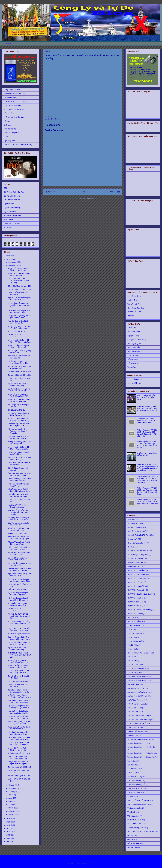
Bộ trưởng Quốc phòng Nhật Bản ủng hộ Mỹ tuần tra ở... (19, 707)
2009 (9, 835)
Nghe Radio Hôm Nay (12, 208)
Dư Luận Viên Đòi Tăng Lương (19, 289)
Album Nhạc (132, 328)
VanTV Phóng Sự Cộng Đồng (138, 800)
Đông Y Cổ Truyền (134, 383)
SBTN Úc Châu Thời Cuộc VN (139, 720)
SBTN (130, 657)
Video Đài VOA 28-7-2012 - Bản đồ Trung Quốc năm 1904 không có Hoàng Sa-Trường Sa (148, 479)
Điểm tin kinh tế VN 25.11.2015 (20, 767)
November (12, 265)
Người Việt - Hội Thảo (135, 582)
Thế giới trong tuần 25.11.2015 (19, 753)
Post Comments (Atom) (87, 198)
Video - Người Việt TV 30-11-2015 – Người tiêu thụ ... (19, 274)
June (10, 798)
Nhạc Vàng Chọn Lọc (135, 351)
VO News (7, 227)
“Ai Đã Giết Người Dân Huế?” (19, 634)
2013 (9, 822)
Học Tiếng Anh (9, 141)
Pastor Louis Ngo (134, 625)
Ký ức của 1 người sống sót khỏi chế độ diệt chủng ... (18, 594)
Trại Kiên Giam (133, 765)
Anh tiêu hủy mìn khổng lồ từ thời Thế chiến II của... (19, 414)
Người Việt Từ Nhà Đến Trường (139, 610)
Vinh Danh (131, 812)
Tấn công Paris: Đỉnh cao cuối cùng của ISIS (19, 357)
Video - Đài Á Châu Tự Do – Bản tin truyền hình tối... (18, 346)
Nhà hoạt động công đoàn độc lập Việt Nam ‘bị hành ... (19, 723)
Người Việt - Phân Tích (136, 586)
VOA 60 (130, 796)
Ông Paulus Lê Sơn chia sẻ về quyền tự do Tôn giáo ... (19, 474)
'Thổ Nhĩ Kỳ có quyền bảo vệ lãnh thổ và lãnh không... (19, 758)
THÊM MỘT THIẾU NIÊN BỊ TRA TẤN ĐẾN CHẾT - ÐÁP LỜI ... (19, 655)
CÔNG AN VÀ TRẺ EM (17, 410)
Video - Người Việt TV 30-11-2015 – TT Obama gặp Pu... (19, 341)
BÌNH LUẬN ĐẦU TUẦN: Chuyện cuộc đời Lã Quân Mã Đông (19, 281)
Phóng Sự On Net (134, 641)
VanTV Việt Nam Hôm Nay (137, 804)
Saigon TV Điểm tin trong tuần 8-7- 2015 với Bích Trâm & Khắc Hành (147, 420)
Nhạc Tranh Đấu (134, 347)
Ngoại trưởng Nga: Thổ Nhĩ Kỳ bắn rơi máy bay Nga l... (19, 728)
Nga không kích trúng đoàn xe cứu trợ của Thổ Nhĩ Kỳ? (19, 701)
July (10, 795)
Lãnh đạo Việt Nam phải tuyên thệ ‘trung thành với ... (19, 425)
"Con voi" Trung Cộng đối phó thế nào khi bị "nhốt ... (19, 543)
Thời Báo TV (132, 735)
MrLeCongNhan (133, 567)
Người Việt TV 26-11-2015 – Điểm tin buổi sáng (18, 649)
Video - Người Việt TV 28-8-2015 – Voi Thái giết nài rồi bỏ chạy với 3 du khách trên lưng (148, 491)
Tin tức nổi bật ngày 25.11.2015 (20, 776)
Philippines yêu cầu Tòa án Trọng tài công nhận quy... (19, 717)
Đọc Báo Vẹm (9, 204)
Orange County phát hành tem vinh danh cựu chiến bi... (19, 569)
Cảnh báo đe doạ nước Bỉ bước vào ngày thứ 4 (20, 564)
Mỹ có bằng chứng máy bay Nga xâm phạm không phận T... (19, 305)
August (11, 792)
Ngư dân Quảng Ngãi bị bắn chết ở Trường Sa (18, 322)
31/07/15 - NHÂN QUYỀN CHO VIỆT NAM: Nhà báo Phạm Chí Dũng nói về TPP (148, 409)
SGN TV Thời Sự (134, 728)
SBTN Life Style (133, 684)
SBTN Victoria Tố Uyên (136, 704)
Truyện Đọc (132, 367)
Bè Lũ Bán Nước (134, 523)
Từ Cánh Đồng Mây (11, 133)
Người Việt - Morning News (14, 109)
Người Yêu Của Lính (135, 614)
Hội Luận (7, 121)
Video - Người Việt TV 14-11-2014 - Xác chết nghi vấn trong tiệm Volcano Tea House (147, 445)
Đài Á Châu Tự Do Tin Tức (14, 192)
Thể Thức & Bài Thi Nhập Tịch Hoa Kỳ (18, 145)
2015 (9, 259)
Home (9, 43)
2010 (9, 832)
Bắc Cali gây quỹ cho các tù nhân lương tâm (18, 524)
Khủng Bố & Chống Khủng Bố (19, 681)
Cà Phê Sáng (9, 113)
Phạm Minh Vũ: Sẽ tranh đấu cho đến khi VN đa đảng (19, 630)
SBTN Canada (133, 665)
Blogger (95, 863)
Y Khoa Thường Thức (135, 379)
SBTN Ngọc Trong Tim (136, 688)
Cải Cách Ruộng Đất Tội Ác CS (139, 535)
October (12, 785)
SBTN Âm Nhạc (133, 708)
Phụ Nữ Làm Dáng (134, 296)
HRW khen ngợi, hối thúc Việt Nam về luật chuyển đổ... (19, 311)
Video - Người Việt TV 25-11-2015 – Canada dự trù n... (19, 744)
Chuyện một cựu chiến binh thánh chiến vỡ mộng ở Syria (20, 490)
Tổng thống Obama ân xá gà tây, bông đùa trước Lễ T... (19, 691)
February (12, 811)
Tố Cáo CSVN (133, 769)
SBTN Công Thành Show (137, 669)
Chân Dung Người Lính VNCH (15, 101)
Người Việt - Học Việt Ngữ (137, 578)
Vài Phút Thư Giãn (134, 820)
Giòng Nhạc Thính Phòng (137, 340)
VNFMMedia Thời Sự (135, 788)
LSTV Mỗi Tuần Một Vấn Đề (138, 551)
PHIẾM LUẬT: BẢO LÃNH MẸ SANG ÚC (147, 454)
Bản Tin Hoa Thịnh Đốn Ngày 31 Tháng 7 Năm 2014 (146, 397)
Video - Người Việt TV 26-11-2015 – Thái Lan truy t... (19, 529)
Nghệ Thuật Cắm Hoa (136, 308)
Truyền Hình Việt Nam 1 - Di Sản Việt (141, 747)
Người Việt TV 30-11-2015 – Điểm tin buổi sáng (18, 385)
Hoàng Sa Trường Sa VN (137, 543)
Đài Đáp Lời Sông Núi (12, 200)
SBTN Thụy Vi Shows (135, 700)
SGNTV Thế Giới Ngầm (136, 731)
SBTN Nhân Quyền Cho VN (138, 692)
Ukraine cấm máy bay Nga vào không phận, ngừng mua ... (19, 738)
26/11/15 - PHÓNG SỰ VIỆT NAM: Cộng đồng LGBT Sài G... (19, 623)
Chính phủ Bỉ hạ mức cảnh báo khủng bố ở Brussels (20, 480)
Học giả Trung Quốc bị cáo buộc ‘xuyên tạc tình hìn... (18, 712)
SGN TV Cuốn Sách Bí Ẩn (137, 724)
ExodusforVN (132, 539)
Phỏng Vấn (132, 649)
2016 (9, 256)
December (12, 262)
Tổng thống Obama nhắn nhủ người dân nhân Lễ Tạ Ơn (19, 604)
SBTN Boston (133, 661)
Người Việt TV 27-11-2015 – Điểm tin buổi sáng (18, 506)
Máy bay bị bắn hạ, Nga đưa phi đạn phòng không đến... (19, 580)
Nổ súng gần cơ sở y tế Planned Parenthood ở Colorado (17, 431)
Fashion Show (133, 300)
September (13, 788)
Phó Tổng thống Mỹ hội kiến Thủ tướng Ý (18, 485)
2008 (9, 838)
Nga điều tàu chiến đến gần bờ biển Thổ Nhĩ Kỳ (19, 575)
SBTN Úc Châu (133, 712)
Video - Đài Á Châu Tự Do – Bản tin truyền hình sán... (18, 269)
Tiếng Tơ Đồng (133, 359)
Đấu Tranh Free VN (135, 843)
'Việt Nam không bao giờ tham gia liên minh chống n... (19, 437)
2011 (9, 828)
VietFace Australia (134, 808)
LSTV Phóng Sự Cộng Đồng (138, 555)
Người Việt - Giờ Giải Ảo (136, 574)
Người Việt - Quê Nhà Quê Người (140, 594)
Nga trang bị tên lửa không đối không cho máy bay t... (19, 299)
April (10, 805)
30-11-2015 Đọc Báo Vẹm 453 (19, 286)
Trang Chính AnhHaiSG (13, 90)
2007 (9, 841)
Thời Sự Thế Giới (10, 129)
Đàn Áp (130, 836)
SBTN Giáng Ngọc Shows (137, 676)
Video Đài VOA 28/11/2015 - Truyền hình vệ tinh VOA (19, 395)
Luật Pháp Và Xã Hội (135, 563)
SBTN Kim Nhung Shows (137, 680)
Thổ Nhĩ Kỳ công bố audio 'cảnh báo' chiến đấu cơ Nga (19, 696)
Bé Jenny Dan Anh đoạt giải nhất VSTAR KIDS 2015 (18, 519)
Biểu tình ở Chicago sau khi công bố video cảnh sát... (18, 733)
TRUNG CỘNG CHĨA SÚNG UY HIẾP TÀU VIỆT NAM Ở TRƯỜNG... (19, 512)
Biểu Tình (131, 519)
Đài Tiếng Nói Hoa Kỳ (12, 196)
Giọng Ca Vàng (133, 336)
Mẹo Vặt (131, 316)
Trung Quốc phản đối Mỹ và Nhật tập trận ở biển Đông (19, 420)
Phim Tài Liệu (133, 355)
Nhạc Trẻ (131, 618)
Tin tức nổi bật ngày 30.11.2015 (20, 375)
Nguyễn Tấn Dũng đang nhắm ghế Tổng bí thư (19, 453)
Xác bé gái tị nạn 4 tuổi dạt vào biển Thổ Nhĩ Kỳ (20, 554)
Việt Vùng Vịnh (133, 816)
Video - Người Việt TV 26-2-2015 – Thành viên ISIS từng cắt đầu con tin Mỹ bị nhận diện (148, 433)
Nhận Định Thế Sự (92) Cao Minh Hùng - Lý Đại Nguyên (19, 538)
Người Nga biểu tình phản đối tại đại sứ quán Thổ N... (19, 643)
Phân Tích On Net (134, 633)
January (12, 814)
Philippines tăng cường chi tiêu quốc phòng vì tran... (19, 317)
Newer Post (50, 192)
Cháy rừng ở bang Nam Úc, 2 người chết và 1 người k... (19, 763)
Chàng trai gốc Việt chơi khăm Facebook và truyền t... (19, 548)
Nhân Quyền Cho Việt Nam (14, 117)
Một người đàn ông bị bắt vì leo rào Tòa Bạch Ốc (20, 443)
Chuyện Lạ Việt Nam (135, 527)
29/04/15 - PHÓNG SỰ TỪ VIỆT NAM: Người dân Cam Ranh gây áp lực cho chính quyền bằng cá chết (148, 468)
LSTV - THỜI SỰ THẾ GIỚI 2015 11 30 (18, 294)
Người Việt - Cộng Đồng (136, 570)
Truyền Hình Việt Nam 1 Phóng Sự (140, 753)
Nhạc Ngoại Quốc (134, 344)
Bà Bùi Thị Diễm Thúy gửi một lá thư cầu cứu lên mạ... (19, 390)
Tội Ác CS (131, 773)
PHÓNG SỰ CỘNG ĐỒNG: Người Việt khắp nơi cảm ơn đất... (19, 616)
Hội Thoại (131, 547)
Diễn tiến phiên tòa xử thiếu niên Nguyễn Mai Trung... (18, 495)
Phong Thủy (132, 629)
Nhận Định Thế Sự (134, 622)
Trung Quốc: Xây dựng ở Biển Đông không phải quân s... (19, 327)
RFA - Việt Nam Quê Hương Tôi (139, 653)
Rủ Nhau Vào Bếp (134, 312)
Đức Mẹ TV (132, 847)
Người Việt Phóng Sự (135, 606)
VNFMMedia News (134, 781)
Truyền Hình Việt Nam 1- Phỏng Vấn (141, 757)
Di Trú (6, 137)
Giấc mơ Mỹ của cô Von (17, 590)
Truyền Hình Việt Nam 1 (136, 743)
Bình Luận (8, 125)
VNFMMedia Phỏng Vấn (136, 785)
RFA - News (55, 119)
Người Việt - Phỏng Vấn (136, 590)
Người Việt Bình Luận (135, 602)
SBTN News (8, 219)
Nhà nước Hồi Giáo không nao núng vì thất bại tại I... (19, 459)
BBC (6, 188)
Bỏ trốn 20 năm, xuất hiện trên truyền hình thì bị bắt (19, 559)
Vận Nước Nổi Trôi (134, 824)
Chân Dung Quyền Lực (136, 531)
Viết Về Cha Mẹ (133, 363)
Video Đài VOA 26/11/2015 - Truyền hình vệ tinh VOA (19, 661)
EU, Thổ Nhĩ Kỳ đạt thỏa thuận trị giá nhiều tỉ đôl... (19, 368)
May (10, 801)
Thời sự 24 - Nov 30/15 (17, 332)
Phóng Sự (131, 637)
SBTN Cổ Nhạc (133, 673)
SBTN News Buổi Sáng (12, 105)
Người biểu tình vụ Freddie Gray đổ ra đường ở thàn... (19, 362)
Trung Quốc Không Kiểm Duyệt (139, 739)
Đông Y (130, 839)
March (11, 808)
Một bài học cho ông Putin (18, 533)
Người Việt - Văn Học (135, 598)
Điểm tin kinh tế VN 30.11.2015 (20, 372)
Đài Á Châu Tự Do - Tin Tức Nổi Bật (141, 832)
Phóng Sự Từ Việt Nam (12, 215)
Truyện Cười (132, 761)
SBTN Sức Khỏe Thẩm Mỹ (137, 696)
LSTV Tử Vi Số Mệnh (135, 559)
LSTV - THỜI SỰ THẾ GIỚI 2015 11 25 (18, 686)
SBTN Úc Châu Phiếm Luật (138, 716)
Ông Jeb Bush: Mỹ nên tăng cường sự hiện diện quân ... (19, 638)
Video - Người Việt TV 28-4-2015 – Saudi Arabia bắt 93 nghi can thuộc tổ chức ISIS (148, 502)
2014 (9, 819)
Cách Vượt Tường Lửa (12, 97)
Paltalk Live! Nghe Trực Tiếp (14, 94)
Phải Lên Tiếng (133, 645)
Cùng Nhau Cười (134, 332)
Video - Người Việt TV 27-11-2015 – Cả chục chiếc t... (19, 448)
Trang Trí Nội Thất (134, 304)
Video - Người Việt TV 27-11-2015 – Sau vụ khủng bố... (19, 400)
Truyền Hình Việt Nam (12, 223)
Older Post (115, 192)
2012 (9, 825)
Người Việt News (10, 212)
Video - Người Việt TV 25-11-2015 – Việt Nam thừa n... (19, 672)
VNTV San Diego (134, 792)
